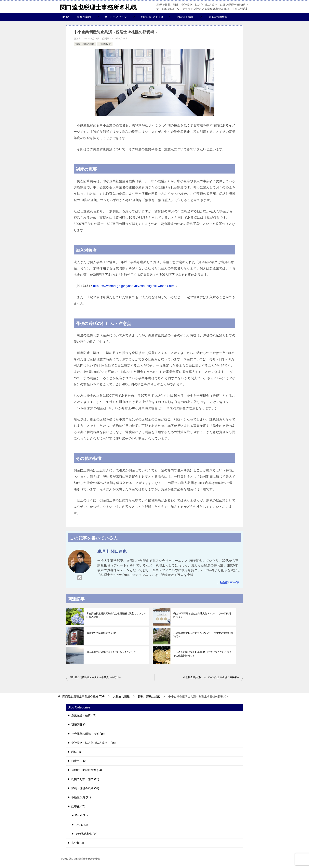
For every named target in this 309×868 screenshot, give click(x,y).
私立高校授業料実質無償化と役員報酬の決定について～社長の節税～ (116, 615)
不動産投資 (105, 44)
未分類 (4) (78, 843)
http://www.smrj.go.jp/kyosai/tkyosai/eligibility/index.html (134, 286)
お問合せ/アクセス (152, 17)
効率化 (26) (78, 806)
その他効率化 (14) (86, 834)
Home (66, 17)
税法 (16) (77, 752)
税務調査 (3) (79, 724)
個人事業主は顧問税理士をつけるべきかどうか (111, 652)
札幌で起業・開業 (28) (85, 779)
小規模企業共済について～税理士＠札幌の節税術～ (211, 677)
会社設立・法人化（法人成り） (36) (94, 743)
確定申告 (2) (79, 761)
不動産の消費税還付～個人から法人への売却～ (95, 677)
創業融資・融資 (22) (84, 715)
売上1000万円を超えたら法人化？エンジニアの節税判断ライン (203, 615)
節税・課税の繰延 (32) (85, 788)
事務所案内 (84, 17)
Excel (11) (81, 815)
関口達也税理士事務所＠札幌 (98, 7)
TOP (84, 696)
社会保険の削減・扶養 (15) (88, 734)
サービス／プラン (116, 17)
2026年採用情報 (217, 17)
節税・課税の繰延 (85, 44)
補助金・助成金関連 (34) (87, 770)
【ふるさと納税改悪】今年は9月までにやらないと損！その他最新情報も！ (202, 654)
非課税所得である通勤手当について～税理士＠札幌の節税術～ (203, 635)
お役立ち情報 (185, 17)
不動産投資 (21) (81, 797)
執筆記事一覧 (230, 583)
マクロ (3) (81, 825)
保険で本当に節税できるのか (102, 633)
